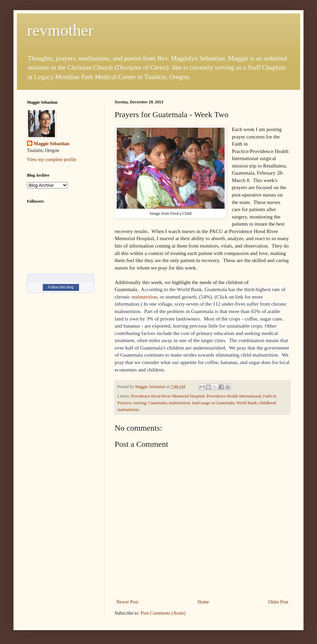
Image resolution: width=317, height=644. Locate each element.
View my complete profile (52, 160)
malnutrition (144, 297)
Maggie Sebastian (51, 144)
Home (203, 602)
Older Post (279, 602)
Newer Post (127, 602)
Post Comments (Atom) (163, 613)
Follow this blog (61, 287)
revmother (60, 30)
